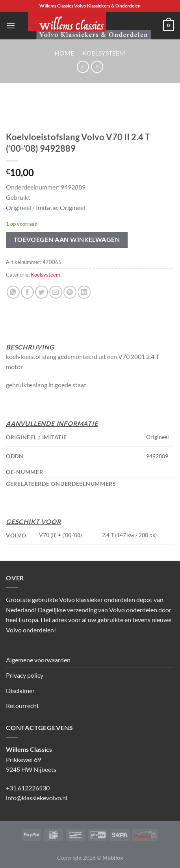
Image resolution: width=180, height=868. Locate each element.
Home (64, 53)
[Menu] (11, 25)
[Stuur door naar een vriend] (56, 292)
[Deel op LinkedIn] (84, 292)
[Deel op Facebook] (27, 292)
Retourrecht (22, 705)
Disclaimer (20, 690)
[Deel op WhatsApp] (13, 292)
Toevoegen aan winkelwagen (67, 240)
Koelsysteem (104, 53)
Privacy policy (25, 675)
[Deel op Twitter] (42, 292)
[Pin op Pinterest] (70, 292)
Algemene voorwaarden (38, 660)
